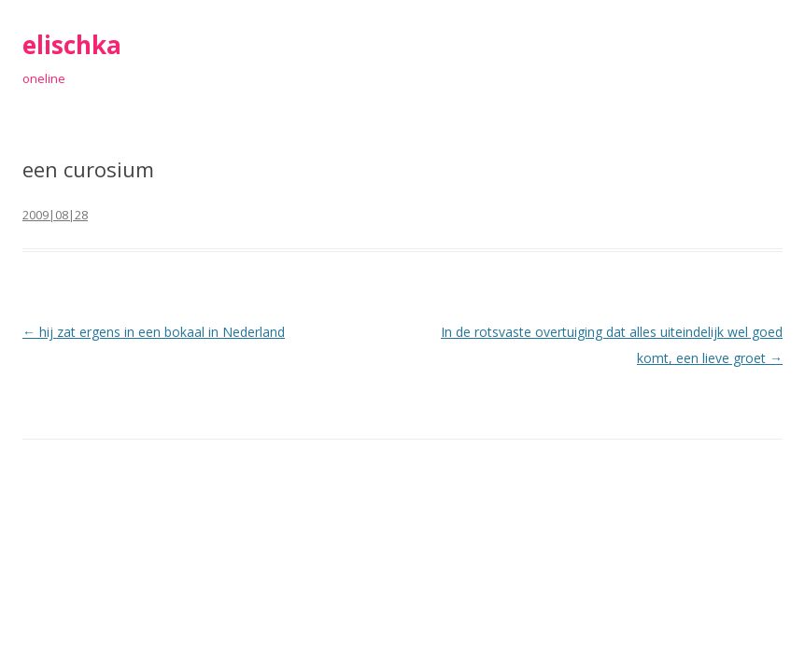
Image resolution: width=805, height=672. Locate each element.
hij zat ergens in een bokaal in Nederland (154, 332)
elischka (72, 45)
